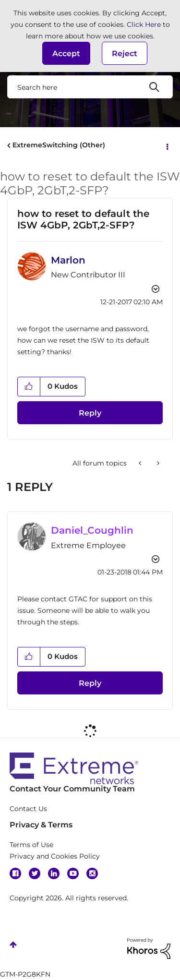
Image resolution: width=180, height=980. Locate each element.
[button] (66, 53)
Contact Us (28, 809)
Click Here (144, 24)
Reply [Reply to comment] (90, 683)
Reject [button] (125, 54)
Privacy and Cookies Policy (55, 856)
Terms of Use (31, 845)
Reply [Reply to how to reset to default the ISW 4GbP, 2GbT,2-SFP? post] (90, 413)
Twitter (35, 873)
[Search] (90, 87)
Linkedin (54, 873)
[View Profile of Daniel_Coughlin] (92, 530)
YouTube (73, 873)
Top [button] (13, 945)
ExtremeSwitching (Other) (59, 145)
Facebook (15, 873)
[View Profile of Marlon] (68, 260)
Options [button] (167, 146)
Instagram (92, 873)
